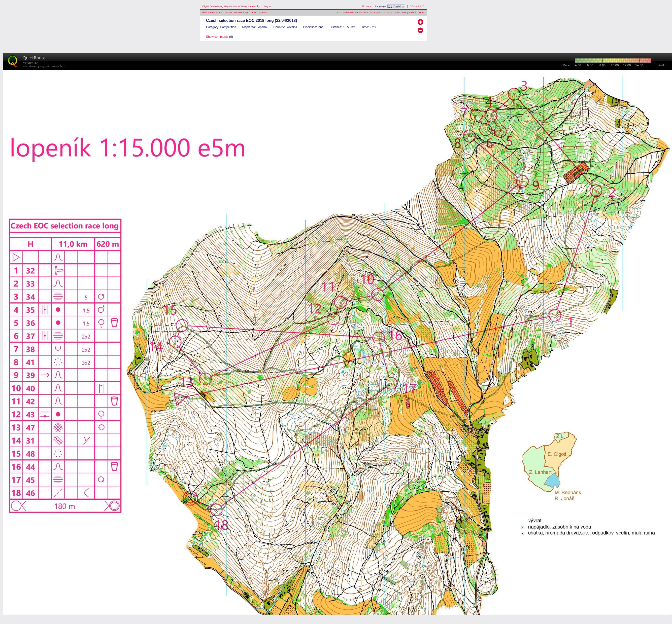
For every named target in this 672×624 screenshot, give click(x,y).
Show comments (217, 37)
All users (366, 6)
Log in (267, 6)
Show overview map (237, 12)
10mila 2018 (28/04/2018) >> (409, 12)
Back (264, 12)
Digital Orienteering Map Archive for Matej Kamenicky (231, 6)
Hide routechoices (212, 12)
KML (255, 12)
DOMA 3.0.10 (417, 6)
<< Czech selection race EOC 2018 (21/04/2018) (363, 12)
